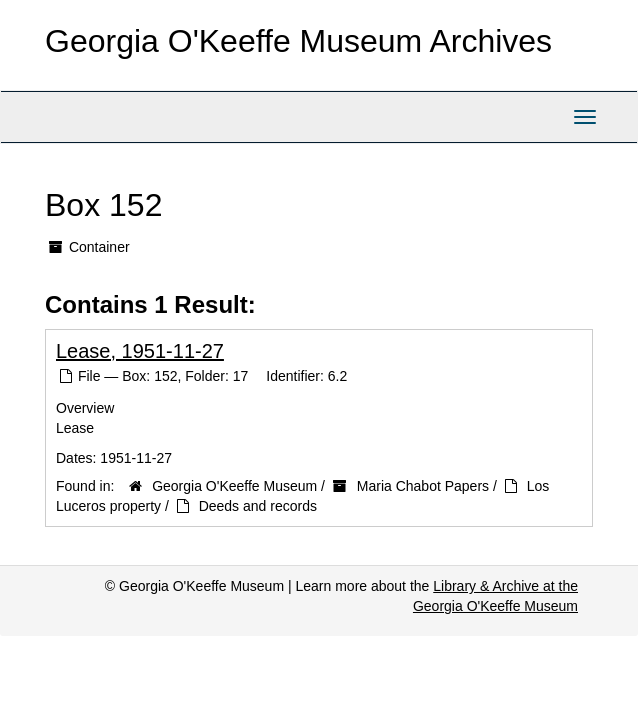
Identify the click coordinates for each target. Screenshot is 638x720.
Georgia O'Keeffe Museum (234, 486)
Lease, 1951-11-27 (140, 351)
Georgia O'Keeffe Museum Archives (298, 41)
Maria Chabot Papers (423, 486)
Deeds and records (258, 506)
